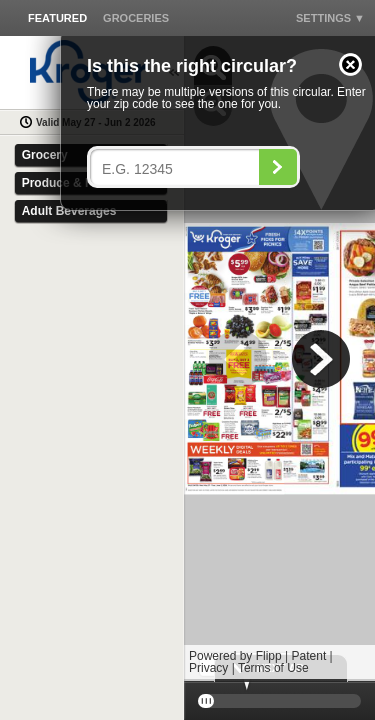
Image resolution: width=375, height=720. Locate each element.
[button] (350, 64)
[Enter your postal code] (179, 169)
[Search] (278, 167)
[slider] (279, 701)
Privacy (208, 668)
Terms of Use (273, 668)
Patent (309, 656)
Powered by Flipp (235, 656)
